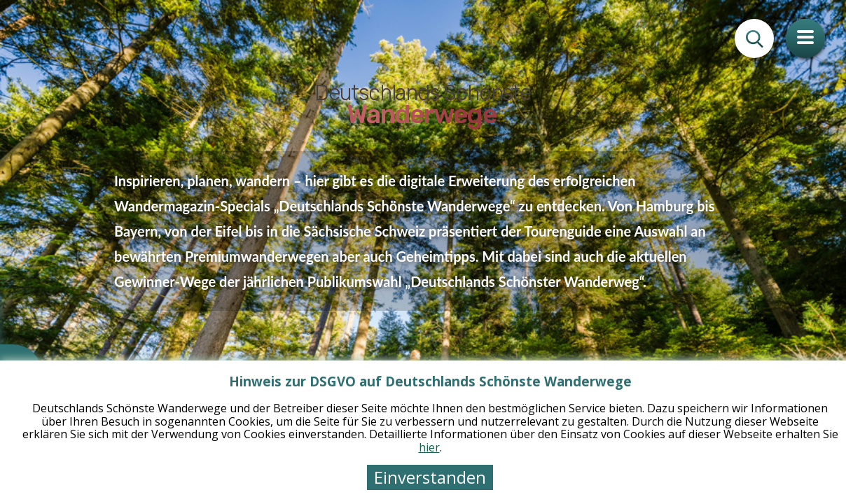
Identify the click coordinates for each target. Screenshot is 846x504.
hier (429, 447)
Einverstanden (430, 477)
